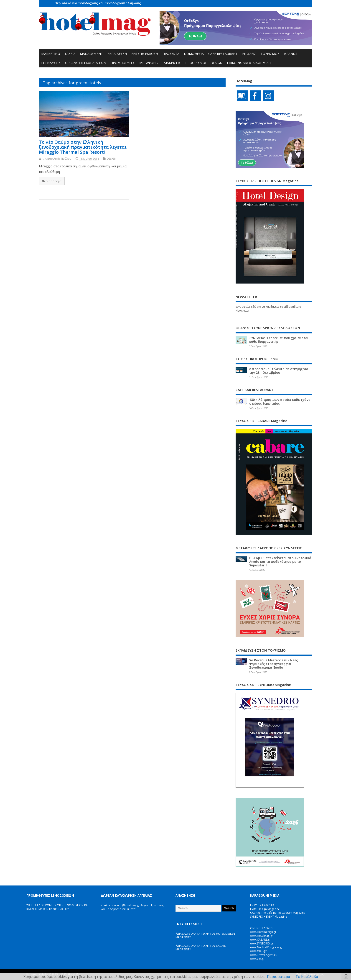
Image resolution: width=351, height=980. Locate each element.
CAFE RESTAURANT (223, 54)
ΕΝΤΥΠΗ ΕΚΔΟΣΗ (145, 54)
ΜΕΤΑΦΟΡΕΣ (149, 63)
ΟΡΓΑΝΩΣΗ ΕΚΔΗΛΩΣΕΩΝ (86, 63)
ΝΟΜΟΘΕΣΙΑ (194, 54)
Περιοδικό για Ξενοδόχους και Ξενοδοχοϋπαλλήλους (98, 3)
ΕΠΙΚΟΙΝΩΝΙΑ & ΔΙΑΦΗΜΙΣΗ (249, 63)
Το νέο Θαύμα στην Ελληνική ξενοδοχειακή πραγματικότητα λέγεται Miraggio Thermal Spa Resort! (83, 147)
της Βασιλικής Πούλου (57, 159)
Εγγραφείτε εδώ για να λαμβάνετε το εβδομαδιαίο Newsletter (268, 309)
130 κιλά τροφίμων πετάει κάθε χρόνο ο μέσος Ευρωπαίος (280, 402)
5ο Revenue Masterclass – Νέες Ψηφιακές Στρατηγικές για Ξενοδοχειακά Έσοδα (273, 664)
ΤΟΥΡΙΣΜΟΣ (270, 54)
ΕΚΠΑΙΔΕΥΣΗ (117, 54)
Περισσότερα (52, 181)
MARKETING (51, 54)
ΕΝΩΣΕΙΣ (249, 54)
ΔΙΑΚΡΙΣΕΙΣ (172, 63)
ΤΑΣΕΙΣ (70, 54)
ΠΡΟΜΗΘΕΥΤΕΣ (123, 63)
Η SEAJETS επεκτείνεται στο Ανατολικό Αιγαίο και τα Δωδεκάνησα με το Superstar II (280, 562)
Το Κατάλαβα (307, 977)
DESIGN (216, 63)
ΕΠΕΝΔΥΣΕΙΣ (51, 63)
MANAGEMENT (91, 54)
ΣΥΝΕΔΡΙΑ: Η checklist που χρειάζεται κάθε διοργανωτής (279, 340)
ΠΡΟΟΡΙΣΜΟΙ (196, 63)
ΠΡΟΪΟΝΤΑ (171, 54)
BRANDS (291, 54)
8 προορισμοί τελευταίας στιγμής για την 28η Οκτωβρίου (279, 371)
